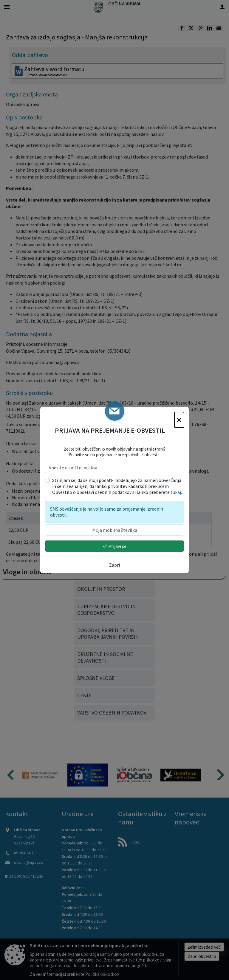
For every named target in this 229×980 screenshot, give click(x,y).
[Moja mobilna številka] (114, 530)
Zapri (114, 565)
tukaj (176, 492)
